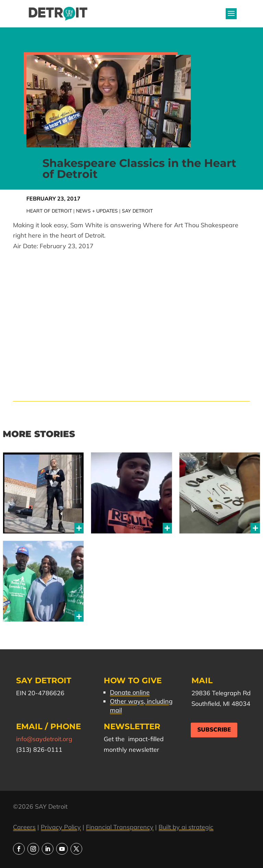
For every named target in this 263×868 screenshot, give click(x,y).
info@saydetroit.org (44, 739)
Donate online (130, 692)
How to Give (133, 680)
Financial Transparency (120, 827)
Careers (24, 827)
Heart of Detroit (49, 211)
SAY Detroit (137, 211)
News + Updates (97, 211)
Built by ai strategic (186, 827)
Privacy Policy (61, 827)
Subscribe (214, 730)
